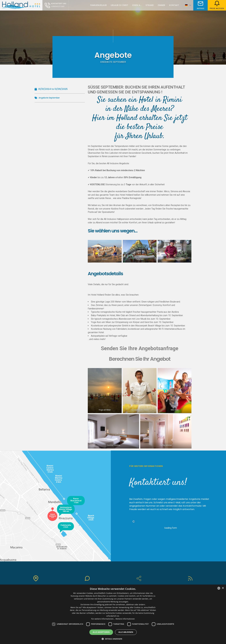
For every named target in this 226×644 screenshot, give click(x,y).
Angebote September (51, 98)
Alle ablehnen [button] (126, 632)
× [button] (223, 588)
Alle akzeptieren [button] (101, 632)
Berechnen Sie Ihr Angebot (140, 359)
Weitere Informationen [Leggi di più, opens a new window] (125, 619)
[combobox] (219, 588)
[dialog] (113, 614)
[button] (113, 639)
